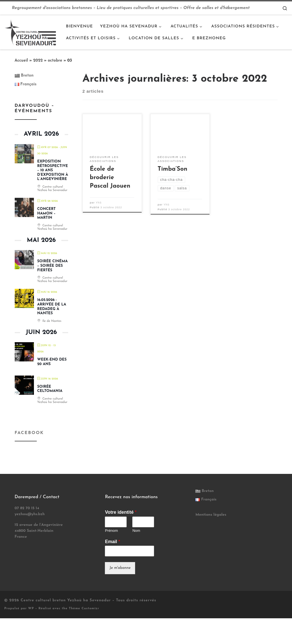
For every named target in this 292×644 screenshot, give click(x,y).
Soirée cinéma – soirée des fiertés (53, 266)
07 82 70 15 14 (27, 508)
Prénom (111, 531)
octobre (55, 61)
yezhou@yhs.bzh (30, 514)
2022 (38, 61)
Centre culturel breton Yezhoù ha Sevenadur (66, 600)
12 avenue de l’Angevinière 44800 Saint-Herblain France (39, 531)
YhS (99, 203)
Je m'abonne (120, 568)
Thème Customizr (84, 609)
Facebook (29, 433)
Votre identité (121, 512)
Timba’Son (173, 169)
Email (112, 542)
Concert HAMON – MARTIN (46, 213)
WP (31, 609)
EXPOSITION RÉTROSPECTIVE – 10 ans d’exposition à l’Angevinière (53, 170)
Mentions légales (211, 515)
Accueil (21, 61)
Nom (136, 531)
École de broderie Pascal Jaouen (110, 178)
